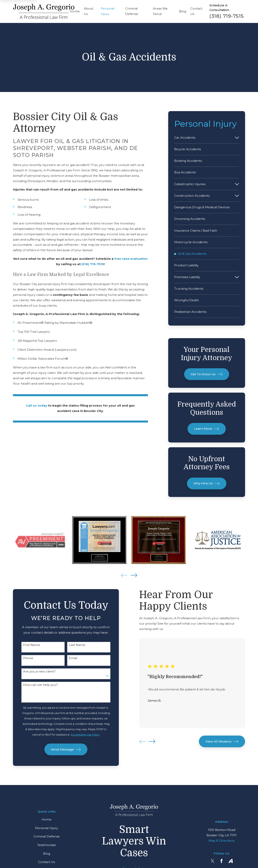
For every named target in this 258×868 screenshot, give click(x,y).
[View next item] (134, 575)
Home (46, 819)
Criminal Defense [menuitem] (132, 11)
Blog (47, 854)
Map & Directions (221, 841)
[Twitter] (213, 861)
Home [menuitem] (75, 11)
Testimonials (46, 845)
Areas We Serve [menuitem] (160, 11)
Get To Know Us (207, 374)
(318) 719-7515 (227, 16)
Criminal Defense (47, 836)
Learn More (207, 429)
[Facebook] (221, 861)
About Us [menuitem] (89, 11)
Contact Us (46, 862)
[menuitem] (204, 138)
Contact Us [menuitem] (196, 11)
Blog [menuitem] (183, 11)
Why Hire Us (207, 483)
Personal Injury (46, 828)
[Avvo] (231, 861)
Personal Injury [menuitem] (107, 11)
